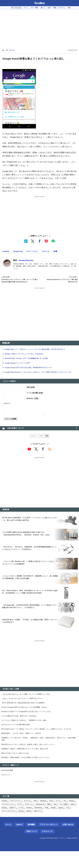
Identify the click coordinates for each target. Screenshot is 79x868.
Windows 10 (52, 820)
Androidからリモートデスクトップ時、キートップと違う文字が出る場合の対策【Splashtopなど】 (19, 282)
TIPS (38, 816)
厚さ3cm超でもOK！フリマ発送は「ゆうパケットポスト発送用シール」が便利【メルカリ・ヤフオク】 (39, 741)
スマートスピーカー (32, 828)
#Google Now (20, 252)
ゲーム (25, 8)
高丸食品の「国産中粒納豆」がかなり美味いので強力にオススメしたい (28, 772)
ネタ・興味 (34, 8)
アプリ (30, 820)
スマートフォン (17, 816)
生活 (55, 816)
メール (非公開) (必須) (35, 399)
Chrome (46, 828)
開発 (62, 820)
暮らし (43, 8)
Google (25, 824)
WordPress (61, 824)
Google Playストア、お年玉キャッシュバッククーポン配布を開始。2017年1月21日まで (39, 352)
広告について (32, 848)
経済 (50, 8)
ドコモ (42, 824)
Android (5, 816)
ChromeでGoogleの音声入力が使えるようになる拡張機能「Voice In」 (27, 718)
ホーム (8, 841)
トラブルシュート (18, 820)
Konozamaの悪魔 (8, 785)
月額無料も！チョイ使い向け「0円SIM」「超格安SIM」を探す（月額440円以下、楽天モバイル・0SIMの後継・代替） (39, 752)
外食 (70, 824)
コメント (7, 409)
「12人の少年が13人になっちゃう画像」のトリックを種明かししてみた (28, 703)
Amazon (51, 824)
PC (70, 816)
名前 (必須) (31, 393)
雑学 (72, 8)
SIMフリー (64, 828)
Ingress (13, 828)
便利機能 (31, 841)
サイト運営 (7, 824)
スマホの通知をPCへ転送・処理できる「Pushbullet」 (21, 727)
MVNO (54, 828)
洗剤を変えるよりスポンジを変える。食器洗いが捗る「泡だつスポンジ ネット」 (31, 758)
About (19, 841)
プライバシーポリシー (49, 841)
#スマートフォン (36, 252)
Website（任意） (33, 404)
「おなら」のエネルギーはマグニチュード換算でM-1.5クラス (24, 708)
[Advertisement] (39, 28)
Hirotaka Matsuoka (27, 261)
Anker (16, 824)
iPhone (5, 820)
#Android (6, 252)
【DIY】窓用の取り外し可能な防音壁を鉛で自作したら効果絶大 (25, 713)
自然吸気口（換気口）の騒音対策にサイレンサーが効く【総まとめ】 (27, 763)
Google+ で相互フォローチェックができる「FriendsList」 (28, 357)
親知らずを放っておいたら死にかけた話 (16, 767)
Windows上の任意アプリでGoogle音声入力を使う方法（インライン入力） (29, 722)
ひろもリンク (6, 790)
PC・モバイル (14, 8)
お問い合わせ (68, 841)
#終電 (61, 252)
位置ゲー (34, 824)
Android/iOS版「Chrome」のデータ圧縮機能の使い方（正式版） (30, 361)
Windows (47, 816)
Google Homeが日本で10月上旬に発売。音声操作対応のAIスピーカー (32, 370)
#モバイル (51, 252)
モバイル (30, 816)
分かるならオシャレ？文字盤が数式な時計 (17, 736)
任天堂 (5, 828)
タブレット (40, 820)
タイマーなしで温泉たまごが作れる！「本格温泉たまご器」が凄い (26, 732)
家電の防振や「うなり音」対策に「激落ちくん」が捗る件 (23, 746)
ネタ (20, 828)
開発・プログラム (61, 8)
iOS (68, 820)
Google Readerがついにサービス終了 (19, 366)
